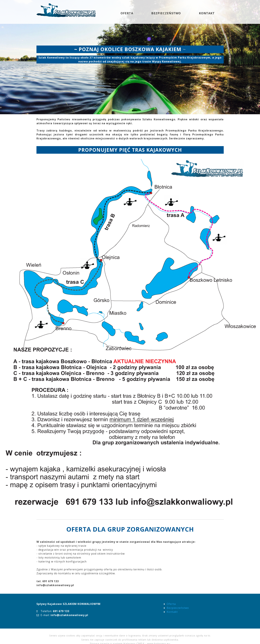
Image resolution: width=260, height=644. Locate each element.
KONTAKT (207, 13)
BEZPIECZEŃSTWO (166, 13)
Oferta (171, 604)
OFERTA (127, 13)
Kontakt (172, 612)
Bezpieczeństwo (178, 608)
